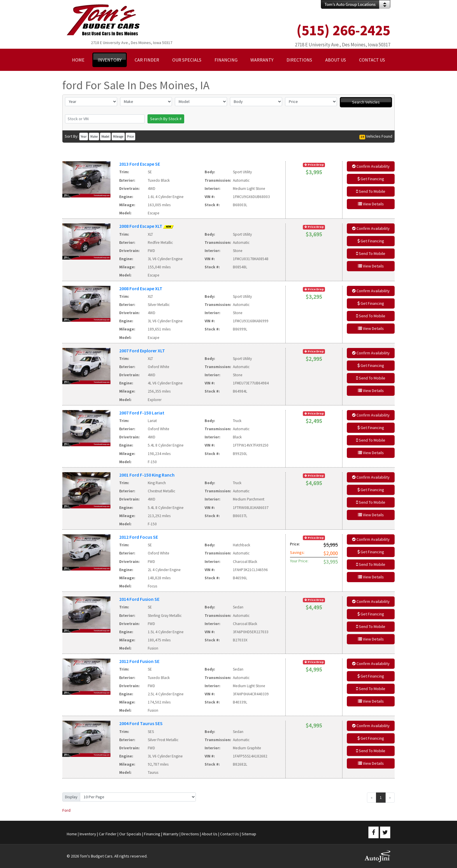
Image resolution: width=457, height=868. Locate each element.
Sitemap (249, 834)
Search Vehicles (366, 102)
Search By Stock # (166, 119)
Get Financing (371, 179)
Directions (190, 834)
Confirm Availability (371, 166)
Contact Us (230, 834)
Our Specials (130, 834)
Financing (152, 834)
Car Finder (108, 834)
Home (72, 834)
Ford (66, 810)
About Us (210, 834)
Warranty (171, 834)
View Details (371, 204)
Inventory (88, 834)
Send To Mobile (371, 191)
